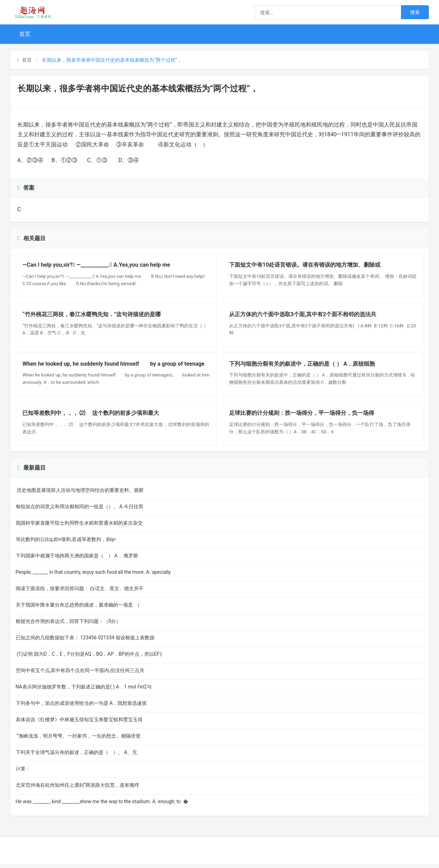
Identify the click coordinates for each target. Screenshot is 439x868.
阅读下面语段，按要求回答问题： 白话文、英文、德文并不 (80, 592)
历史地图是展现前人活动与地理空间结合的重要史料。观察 (80, 494)
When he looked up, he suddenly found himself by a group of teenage (114, 366)
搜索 (415, 12)
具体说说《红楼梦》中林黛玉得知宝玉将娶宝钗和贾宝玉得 (79, 723)
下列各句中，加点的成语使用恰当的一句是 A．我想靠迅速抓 (81, 707)
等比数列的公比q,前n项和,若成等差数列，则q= (72, 543)
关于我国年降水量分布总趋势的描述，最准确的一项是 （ (78, 608)
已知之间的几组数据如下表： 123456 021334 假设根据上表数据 (85, 641)
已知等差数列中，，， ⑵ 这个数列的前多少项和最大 (91, 416)
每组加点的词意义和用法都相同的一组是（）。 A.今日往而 (80, 510)
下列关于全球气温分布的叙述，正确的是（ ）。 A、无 (77, 756)
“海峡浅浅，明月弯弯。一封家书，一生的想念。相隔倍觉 (78, 739)
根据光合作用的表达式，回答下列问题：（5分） (73, 625)
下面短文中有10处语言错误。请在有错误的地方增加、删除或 (305, 265)
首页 (25, 34)
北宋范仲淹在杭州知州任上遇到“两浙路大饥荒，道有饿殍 (78, 789)
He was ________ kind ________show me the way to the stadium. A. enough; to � (102, 805)
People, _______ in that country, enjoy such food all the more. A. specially (94, 576)
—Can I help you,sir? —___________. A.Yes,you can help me (102, 265)
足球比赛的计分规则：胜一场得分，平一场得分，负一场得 (302, 416)
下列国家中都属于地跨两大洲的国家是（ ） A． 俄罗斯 (77, 559)
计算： (25, 772)
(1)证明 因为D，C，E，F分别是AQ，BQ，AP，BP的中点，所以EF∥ (89, 657)
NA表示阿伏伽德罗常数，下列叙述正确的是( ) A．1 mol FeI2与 (84, 690)
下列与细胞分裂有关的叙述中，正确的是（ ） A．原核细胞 (302, 366)
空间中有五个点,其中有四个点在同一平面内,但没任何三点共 (80, 674)
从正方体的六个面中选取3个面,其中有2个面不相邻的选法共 (303, 316)
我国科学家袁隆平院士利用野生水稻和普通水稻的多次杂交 (79, 526)
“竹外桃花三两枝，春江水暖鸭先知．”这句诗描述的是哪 (92, 316)
